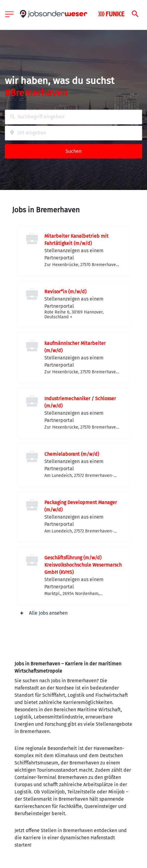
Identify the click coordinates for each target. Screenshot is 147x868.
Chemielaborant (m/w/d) (72, 454)
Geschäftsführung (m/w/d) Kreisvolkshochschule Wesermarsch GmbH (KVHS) (83, 565)
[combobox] (73, 117)
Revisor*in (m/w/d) (65, 292)
